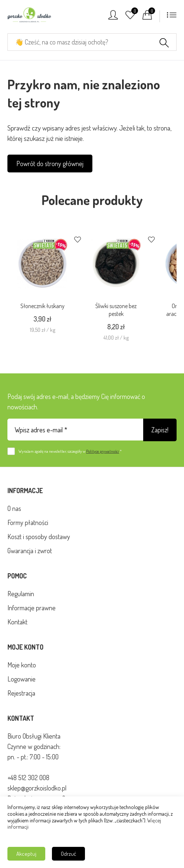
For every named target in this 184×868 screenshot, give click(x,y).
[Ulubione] (130, 17)
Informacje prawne (32, 608)
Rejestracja (21, 693)
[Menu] (172, 17)
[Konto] (113, 17)
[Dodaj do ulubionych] (78, 240)
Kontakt (17, 622)
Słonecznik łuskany (42, 306)
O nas (14, 508)
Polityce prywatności (103, 451)
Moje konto (22, 665)
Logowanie (22, 679)
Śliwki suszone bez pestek (116, 310)
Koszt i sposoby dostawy (39, 537)
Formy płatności (28, 522)
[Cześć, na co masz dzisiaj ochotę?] (92, 42)
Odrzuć (68, 854)
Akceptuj (26, 854)
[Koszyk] (147, 17)
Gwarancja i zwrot (30, 551)
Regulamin (21, 594)
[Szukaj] (164, 44)
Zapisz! (160, 430)
